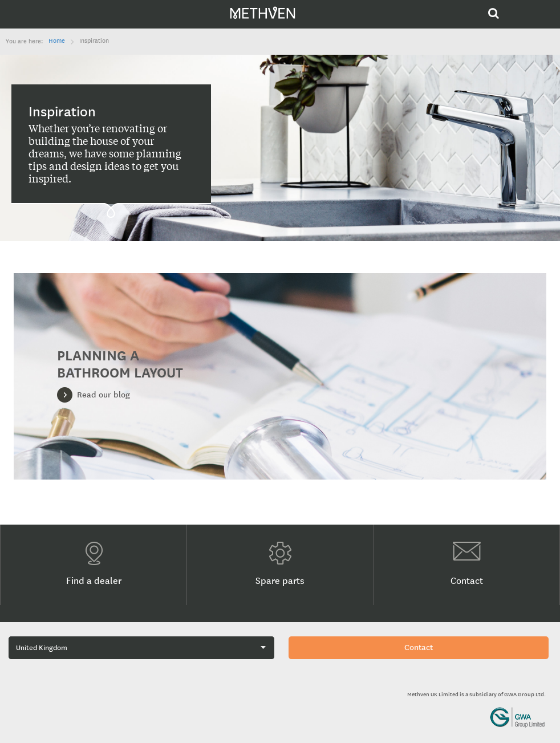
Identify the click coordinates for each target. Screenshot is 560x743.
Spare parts (280, 564)
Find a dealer (94, 564)
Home (57, 41)
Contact (467, 564)
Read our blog (104, 395)
